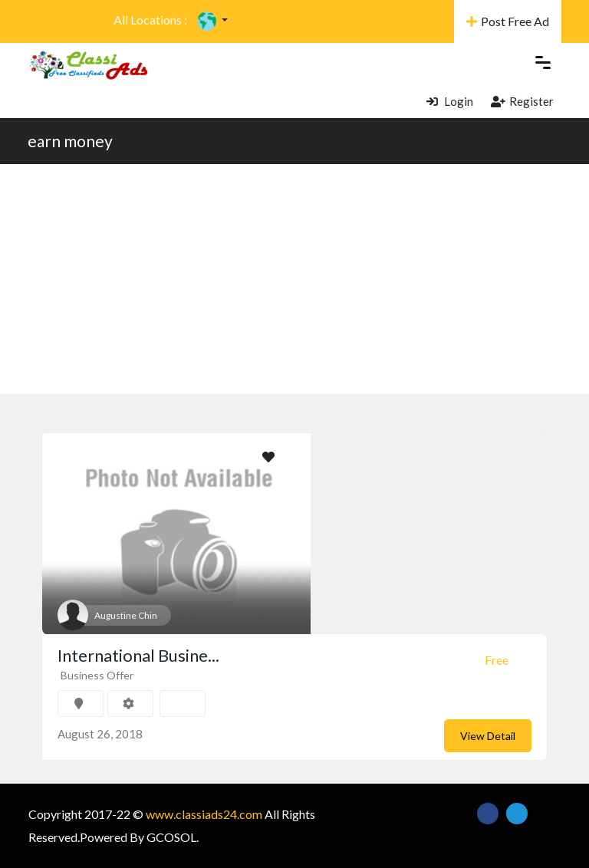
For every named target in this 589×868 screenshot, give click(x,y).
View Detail (488, 736)
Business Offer (97, 675)
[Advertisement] (294, 279)
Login (450, 101)
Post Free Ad (508, 21)
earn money (70, 141)
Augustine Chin (126, 615)
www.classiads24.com (204, 814)
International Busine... (138, 655)
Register (522, 101)
